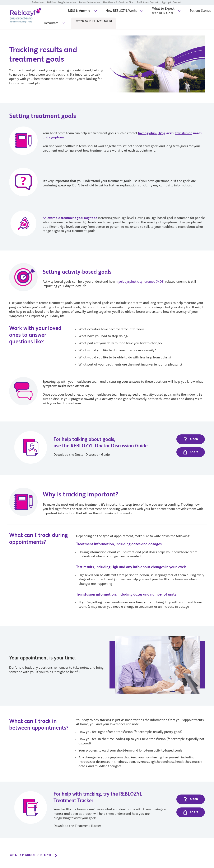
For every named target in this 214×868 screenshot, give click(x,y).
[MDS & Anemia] (79, 12)
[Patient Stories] (200, 12)
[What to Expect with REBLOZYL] (163, 12)
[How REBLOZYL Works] (121, 12)
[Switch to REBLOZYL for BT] (94, 23)
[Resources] (51, 25)
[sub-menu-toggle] (95, 12)
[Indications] (38, 3)
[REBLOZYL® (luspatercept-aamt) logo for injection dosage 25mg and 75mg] (22, 17)
